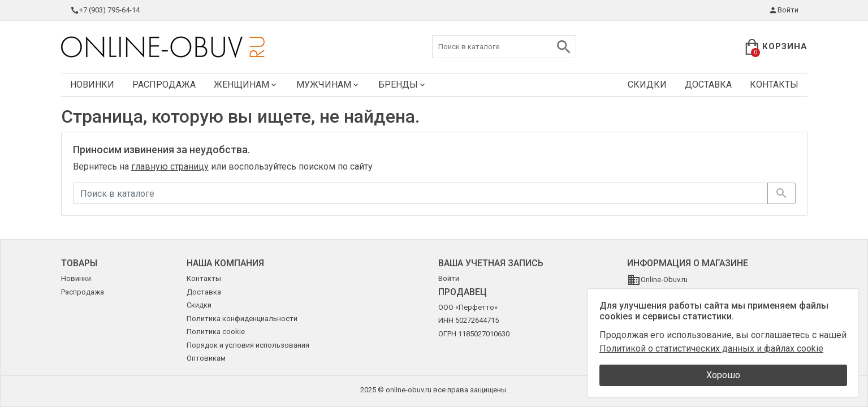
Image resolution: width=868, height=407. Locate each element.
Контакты (774, 85)
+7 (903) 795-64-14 (105, 10)
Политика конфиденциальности (242, 319)
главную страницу (170, 166)
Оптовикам (206, 358)
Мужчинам (328, 85)
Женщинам (246, 85)
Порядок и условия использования (248, 345)
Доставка (708, 85)
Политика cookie (216, 332)
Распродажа (164, 85)
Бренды (403, 85)
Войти (783, 10)
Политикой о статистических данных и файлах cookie (711, 348)
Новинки (92, 85)
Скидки (647, 85)
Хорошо (723, 375)
